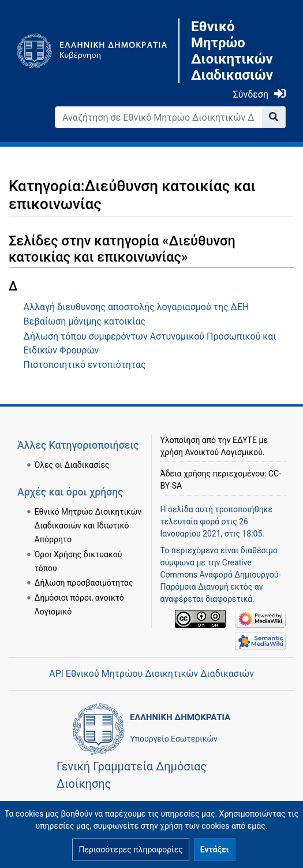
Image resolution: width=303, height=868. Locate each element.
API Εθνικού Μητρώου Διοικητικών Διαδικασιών (151, 674)
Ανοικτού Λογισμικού (223, 452)
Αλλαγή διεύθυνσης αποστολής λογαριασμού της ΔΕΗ (136, 307)
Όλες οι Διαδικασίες (72, 465)
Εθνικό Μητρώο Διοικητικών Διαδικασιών (232, 51)
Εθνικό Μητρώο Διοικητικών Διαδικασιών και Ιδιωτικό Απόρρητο (88, 526)
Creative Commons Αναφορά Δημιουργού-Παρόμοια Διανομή (221, 575)
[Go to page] (274, 117)
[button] (130, 850)
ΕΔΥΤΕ (245, 440)
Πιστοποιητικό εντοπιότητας (85, 365)
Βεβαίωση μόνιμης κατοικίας (85, 321)
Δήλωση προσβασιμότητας (84, 583)
